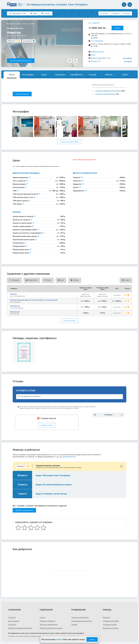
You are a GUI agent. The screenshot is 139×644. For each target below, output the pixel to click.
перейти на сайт (97, 52)
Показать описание (22, 94)
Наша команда (14, 621)
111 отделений (97, 41)
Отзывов (28, 41)
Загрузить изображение (49, 625)
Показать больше (69, 321)
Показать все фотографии (69, 142)
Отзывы (46, 13)
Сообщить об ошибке (111, 621)
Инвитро (14, 294)
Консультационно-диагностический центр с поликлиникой (34, 300)
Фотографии (28, 75)
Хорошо (92, 639)
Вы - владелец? (94, 23)
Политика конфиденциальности (20, 628)
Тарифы (74, 625)
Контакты (106, 618)
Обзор (12, 75)
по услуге (104, 13)
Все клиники (18, 13)
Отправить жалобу (110, 625)
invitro (93, 55)
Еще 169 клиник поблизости (21, 61)
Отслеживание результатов (82, 621)
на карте (94, 38)
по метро (126, 13)
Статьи (42, 618)
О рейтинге (12, 625)
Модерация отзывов (111, 628)
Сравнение (60, 75)
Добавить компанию (47, 621)
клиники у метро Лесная (105, 94)
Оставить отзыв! (47, 425)
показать (117, 28)
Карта (125, 75)
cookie (58, 639)
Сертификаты (76, 75)
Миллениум (15, 312)
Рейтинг (109, 75)
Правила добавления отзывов (51, 628)
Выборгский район (98, 58)
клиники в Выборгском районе (108, 91)
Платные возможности (80, 618)
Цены (34, 13)
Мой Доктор (15, 306)
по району (115, 13)
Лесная (94, 61)
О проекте (12, 618)
